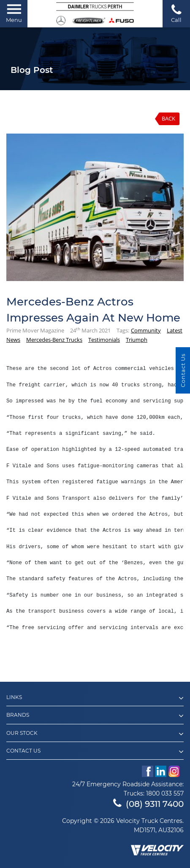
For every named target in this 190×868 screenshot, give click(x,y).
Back (168, 118)
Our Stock (95, 734)
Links (95, 698)
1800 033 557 (165, 793)
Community (146, 330)
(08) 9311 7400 (148, 804)
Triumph (137, 340)
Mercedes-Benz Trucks (54, 340)
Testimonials (104, 340)
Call (176, 13)
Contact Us (95, 752)
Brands (95, 716)
